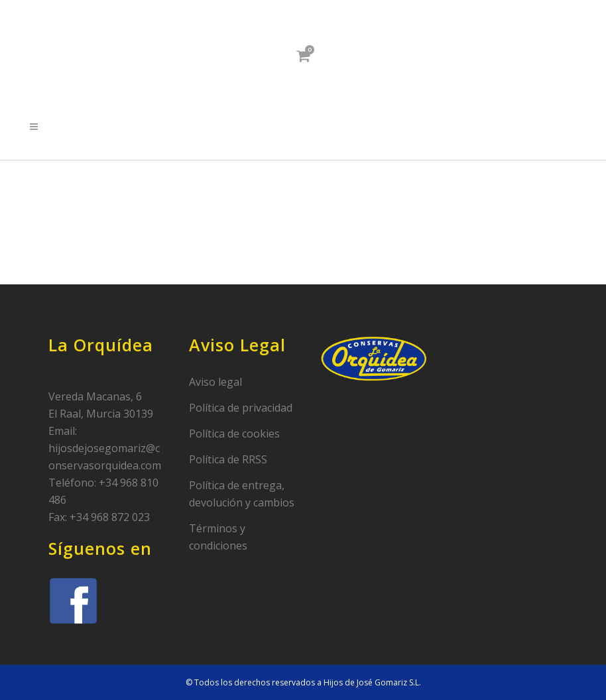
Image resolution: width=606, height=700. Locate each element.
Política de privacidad (241, 408)
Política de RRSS (228, 459)
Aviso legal (215, 382)
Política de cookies (234, 434)
